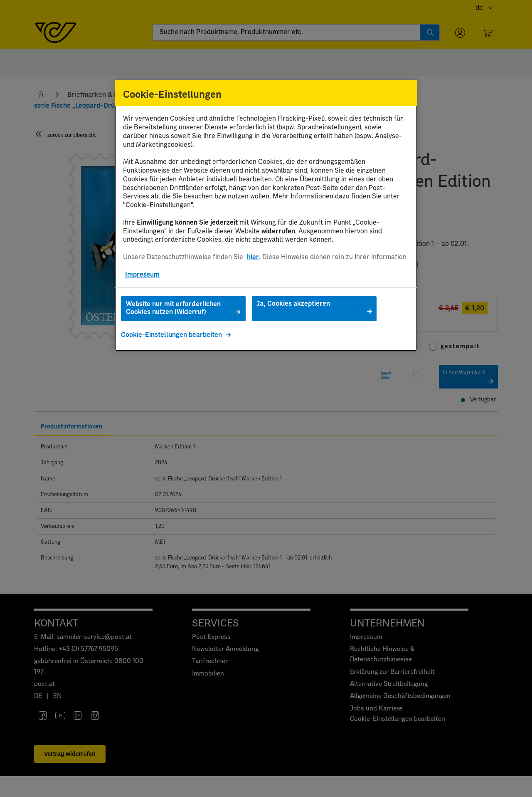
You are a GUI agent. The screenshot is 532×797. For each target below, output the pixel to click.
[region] (266, 216)
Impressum (142, 275)
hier (253, 257)
